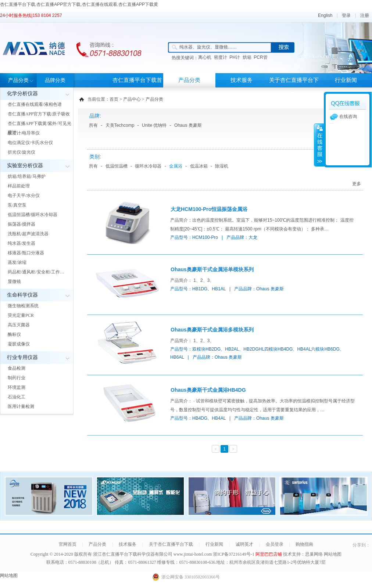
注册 (365, 15)
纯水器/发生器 (22, 243)
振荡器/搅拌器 (22, 224)
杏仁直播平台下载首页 (137, 87)
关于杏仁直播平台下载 (294, 87)
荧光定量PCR (21, 315)
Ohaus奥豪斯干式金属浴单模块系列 (212, 269)
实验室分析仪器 (25, 166)
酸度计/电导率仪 (24, 133)
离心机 (205, 57)
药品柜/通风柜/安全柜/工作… (36, 272)
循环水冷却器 (148, 166)
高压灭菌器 (19, 325)
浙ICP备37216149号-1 (234, 554)
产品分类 (18, 80)
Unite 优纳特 (154, 125)
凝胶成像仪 (19, 344)
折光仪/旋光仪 (22, 152)
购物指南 (304, 544)
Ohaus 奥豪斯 (188, 125)
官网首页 (68, 544)
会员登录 (275, 544)
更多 (357, 184)
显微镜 (14, 282)
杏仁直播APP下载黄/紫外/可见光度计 (40, 128)
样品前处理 (19, 186)
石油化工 (17, 397)
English (325, 15)
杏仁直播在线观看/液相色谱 (35, 104)
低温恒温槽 (117, 166)
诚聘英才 (244, 544)
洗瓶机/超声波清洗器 (28, 234)
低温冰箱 (199, 166)
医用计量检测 (21, 406)
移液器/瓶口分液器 (26, 253)
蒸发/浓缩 (17, 262)
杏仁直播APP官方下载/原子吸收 (39, 114)
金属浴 (176, 166)
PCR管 (260, 57)
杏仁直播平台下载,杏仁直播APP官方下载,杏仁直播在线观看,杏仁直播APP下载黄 (79, 4)
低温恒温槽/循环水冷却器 (33, 215)
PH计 (235, 57)
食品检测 (17, 368)
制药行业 (17, 378)
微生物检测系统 (23, 306)
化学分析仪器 (22, 94)
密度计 (221, 57)
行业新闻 (346, 80)
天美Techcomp (120, 125)
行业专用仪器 (22, 357)
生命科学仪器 (22, 295)
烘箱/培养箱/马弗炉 (27, 176)
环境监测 (17, 387)
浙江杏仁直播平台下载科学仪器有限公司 (133, 554)
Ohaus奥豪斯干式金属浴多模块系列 (212, 330)
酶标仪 (14, 334)
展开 (319, 145)
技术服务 (242, 80)
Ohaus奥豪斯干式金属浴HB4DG (208, 390)
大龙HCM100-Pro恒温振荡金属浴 (209, 209)
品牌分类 (55, 80)
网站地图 (333, 554)
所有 (93, 125)
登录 (346, 15)
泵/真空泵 (17, 205)
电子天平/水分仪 (24, 196)
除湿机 (222, 166)
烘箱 (247, 57)
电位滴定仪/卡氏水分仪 (30, 143)
